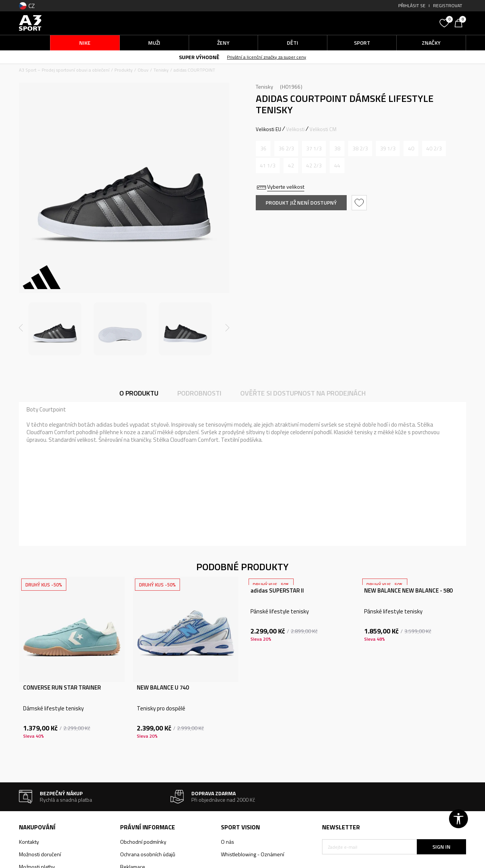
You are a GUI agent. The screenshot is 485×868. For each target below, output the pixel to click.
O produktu (139, 393)
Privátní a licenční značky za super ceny (267, 57)
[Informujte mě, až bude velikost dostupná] (263, 149)
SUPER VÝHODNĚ (199, 57)
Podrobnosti (199, 393)
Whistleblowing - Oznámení (253, 854)
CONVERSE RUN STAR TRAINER (62, 688)
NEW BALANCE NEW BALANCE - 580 (408, 591)
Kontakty (29, 842)
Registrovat (448, 5)
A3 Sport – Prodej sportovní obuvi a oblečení (64, 70)
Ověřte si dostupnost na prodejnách (303, 393)
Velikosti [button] (295, 129)
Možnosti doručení (40, 854)
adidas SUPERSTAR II (277, 591)
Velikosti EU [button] (268, 129)
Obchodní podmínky (143, 842)
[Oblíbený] (445, 22)
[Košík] (460, 22)
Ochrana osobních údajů (148, 854)
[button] (379, 23)
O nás (228, 842)
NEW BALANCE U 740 (163, 688)
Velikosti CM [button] (323, 129)
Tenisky (161, 70)
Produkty (124, 70)
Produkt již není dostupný (301, 203)
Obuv (143, 70)
